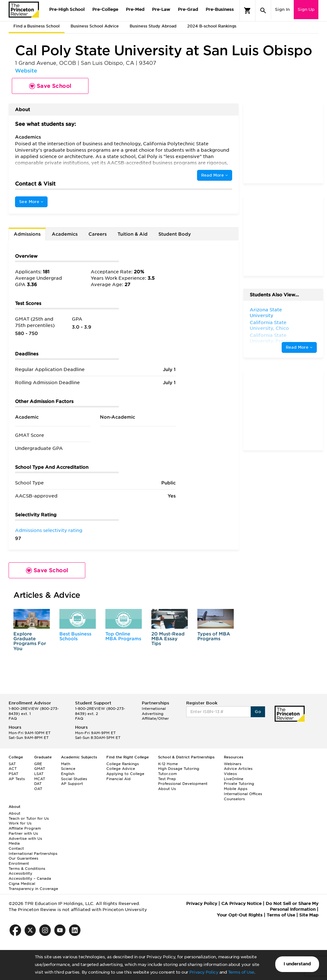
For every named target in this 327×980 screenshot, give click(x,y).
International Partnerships (33, 854)
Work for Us (20, 823)
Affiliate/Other (155, 718)
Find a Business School (37, 26)
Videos (230, 774)
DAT (38, 784)
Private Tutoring (239, 784)
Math (66, 764)
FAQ (13, 718)
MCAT (40, 779)
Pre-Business (220, 9)
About (15, 813)
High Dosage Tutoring (179, 769)
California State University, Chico (269, 325)
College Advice (121, 769)
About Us (167, 789)
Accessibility (20, 873)
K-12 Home (168, 764)
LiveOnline (234, 779)
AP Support (72, 784)
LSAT (39, 774)
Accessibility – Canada (30, 878)
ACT (13, 769)
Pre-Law (161, 9)
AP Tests (17, 779)
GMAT (40, 769)
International (154, 709)
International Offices (243, 794)
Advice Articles (238, 769)
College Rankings (123, 764)
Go (258, 712)
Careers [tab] (98, 234)
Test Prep (167, 779)
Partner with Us (23, 833)
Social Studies (74, 779)
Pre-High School (67, 9)
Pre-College (105, 9)
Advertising (153, 714)
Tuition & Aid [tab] (133, 234)
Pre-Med (135, 9)
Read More (215, 175)
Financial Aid (118, 779)
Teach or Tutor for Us (29, 818)
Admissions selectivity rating (49, 530)
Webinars (233, 764)
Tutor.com (167, 774)
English (68, 774)
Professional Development (183, 784)
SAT (12, 764)
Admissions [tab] (27, 234)
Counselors (234, 799)
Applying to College (125, 774)
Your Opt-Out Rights (240, 915)
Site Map (309, 915)
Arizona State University (266, 313)
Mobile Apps (236, 789)
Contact (16, 848)
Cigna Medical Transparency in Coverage (33, 886)
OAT (38, 789)
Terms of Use (241, 972)
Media (14, 843)
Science (68, 769)
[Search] (263, 11)
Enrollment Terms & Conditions (27, 866)
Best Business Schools (75, 636)
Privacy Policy (204, 972)
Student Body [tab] (175, 234)
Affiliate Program (25, 828)
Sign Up (306, 9)
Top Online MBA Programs (123, 636)
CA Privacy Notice (241, 904)
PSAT (13, 774)
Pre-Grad (188, 9)
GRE (38, 764)
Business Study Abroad (153, 26)
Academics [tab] (65, 234)
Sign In (282, 9)
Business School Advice (95, 26)
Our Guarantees (23, 858)
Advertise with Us (25, 839)
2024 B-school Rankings (212, 26)
